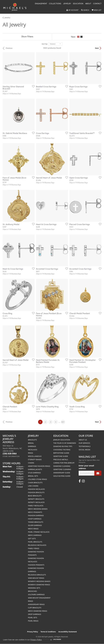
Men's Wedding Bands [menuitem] (38, 509)
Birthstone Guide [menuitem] (61, 453)
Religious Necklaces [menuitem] (37, 545)
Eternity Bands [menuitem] (35, 459)
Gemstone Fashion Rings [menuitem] (39, 466)
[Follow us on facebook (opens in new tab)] (80, 481)
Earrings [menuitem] (32, 446)
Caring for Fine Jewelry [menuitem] (64, 463)
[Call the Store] (10, 454)
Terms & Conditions (48, 632)
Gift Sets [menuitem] (32, 539)
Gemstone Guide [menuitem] (61, 456)
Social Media (84, 450)
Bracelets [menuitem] (32, 440)
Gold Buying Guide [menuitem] (62, 476)
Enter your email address (86, 467)
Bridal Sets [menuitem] (33, 476)
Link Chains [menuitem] (33, 486)
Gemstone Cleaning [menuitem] (62, 469)
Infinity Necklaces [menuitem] (36, 502)
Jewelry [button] (67, 4)
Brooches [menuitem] (32, 591)
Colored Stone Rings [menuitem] (37, 479)
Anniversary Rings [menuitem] (36, 604)
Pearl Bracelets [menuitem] (35, 542)
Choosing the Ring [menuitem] (62, 450)
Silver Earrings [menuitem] (35, 525)
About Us (83, 440)
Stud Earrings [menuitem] (34, 473)
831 (63, 422)
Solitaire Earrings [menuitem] (36, 594)
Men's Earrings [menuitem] (35, 535)
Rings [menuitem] (30, 453)
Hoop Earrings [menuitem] (35, 519)
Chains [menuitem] (31, 463)
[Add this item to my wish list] (33, 86)
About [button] (88, 4)
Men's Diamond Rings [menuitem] (38, 611)
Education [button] (78, 4)
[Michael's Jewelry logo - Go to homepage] (16, 7)
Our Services (84, 443)
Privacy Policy (33, 632)
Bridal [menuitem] (31, 443)
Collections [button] (55, 4)
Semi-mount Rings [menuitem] (36, 578)
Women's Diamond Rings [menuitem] (39, 585)
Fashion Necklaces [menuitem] (36, 489)
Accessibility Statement (68, 632)
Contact (97, 4)
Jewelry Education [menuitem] (62, 440)
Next (97, 48)
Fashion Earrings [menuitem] (36, 515)
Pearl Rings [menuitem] (33, 621)
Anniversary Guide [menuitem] (62, 473)
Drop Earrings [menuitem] (35, 614)
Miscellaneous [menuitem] (35, 456)
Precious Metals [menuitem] (61, 459)
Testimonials (85, 446)
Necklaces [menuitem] (33, 450)
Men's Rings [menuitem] (33, 529)
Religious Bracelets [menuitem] (37, 575)
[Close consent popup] (51, 640)
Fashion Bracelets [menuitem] (36, 492)
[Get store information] (11, 456)
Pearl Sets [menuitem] (32, 618)
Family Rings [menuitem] (34, 548)
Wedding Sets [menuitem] (34, 588)
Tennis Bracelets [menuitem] (36, 522)
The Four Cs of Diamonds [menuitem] (65, 443)
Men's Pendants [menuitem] (35, 512)
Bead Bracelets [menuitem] (35, 496)
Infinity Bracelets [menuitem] (36, 499)
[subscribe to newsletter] (98, 473)
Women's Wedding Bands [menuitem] (39, 581)
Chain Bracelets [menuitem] (35, 483)
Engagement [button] (41, 4)
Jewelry (7, 18)
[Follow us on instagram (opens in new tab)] (83, 481)
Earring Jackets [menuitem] (35, 469)
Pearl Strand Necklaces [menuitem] (39, 532)
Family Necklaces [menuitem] (36, 506)
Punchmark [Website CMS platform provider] (57, 639)
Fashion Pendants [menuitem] (36, 565)
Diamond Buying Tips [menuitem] (63, 446)
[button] (72, 10)
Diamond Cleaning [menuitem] (62, 466)
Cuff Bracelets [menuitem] (35, 608)
